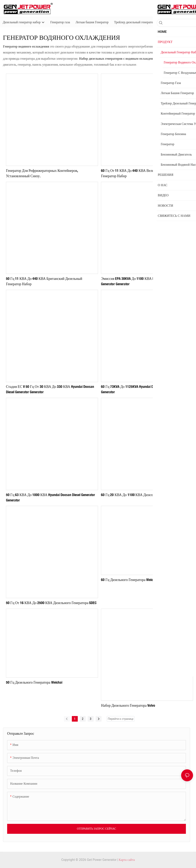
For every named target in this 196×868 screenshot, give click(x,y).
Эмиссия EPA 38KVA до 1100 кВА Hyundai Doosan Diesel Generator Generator (143, 281)
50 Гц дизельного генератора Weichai (34, 682)
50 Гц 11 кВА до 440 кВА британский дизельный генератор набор (44, 281)
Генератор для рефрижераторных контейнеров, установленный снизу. (42, 173)
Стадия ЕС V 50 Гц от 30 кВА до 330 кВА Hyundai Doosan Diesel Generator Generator (50, 389)
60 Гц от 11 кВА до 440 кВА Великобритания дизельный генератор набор (145, 173)
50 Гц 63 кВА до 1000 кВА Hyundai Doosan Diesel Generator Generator (50, 497)
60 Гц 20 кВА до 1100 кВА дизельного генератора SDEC (144, 495)
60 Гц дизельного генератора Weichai (129, 580)
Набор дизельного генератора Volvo (128, 705)
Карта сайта (127, 860)
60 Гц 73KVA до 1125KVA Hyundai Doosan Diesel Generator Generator (143, 389)
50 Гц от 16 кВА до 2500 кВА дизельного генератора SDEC (51, 603)
